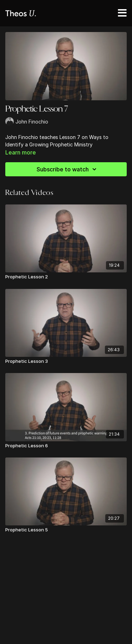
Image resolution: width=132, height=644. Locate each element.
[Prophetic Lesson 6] (66, 446)
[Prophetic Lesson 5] (66, 530)
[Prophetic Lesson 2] (66, 277)
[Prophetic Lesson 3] (66, 361)
